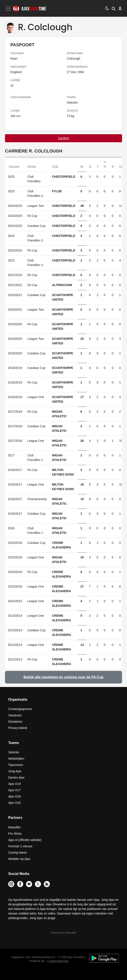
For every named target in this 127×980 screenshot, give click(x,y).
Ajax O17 (15, 790)
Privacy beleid (18, 728)
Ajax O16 (15, 796)
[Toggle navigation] (9, 9)
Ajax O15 (15, 803)
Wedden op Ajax (19, 859)
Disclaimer (15, 722)
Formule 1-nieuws (20, 846)
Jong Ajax (15, 771)
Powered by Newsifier (63, 933)
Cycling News (17, 853)
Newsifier (15, 827)
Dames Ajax (16, 777)
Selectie (14, 752)
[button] (114, 8)
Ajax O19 (15, 784)
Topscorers (16, 765)
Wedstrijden (16, 759)
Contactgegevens (20, 709)
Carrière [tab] (64, 138)
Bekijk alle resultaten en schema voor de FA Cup (63, 677)
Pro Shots (15, 834)
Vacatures (15, 715)
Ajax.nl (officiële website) (25, 840)
